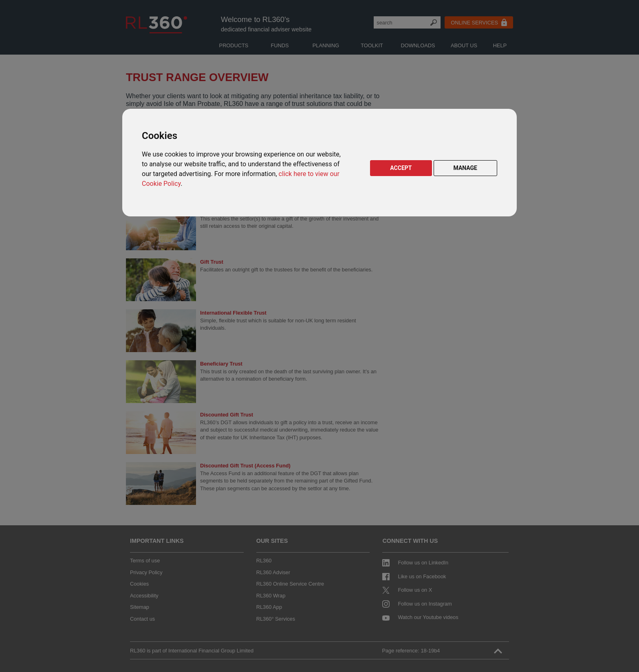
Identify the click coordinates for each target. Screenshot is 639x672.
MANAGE (466, 168)
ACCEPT (401, 168)
